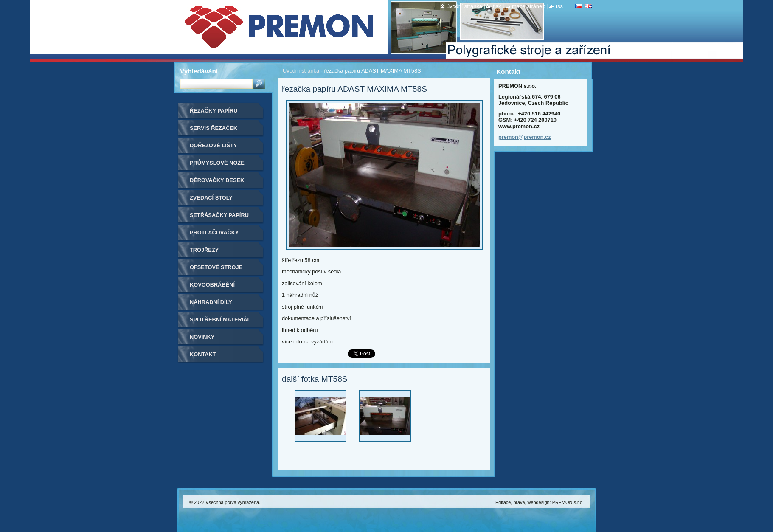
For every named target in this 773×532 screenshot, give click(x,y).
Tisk (497, 6)
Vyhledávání (199, 71)
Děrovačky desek (217, 180)
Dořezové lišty (214, 145)
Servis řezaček (214, 128)
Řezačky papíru (214, 111)
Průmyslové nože (217, 163)
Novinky (202, 337)
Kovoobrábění (212, 285)
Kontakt (203, 354)
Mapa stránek (528, 6)
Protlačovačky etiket (214, 235)
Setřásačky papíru (219, 215)
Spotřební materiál (220, 319)
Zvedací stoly (211, 198)
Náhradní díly (211, 302)
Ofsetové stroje (216, 267)
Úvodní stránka (301, 71)
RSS (559, 6)
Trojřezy (204, 250)
